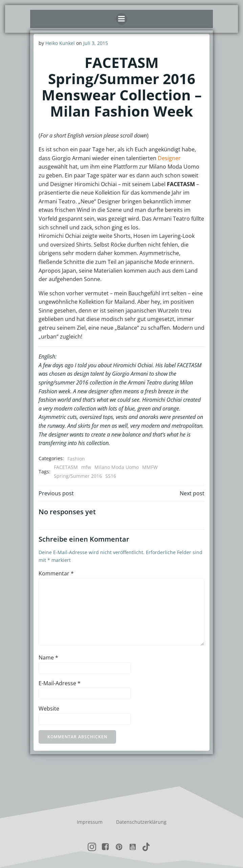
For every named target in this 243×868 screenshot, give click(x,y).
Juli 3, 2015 (96, 43)
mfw (86, 467)
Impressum (90, 822)
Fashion (76, 459)
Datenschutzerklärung (141, 822)
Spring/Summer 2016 (78, 476)
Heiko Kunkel (60, 43)
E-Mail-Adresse (60, 683)
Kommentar (56, 573)
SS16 (111, 476)
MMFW (150, 467)
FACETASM (66, 467)
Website (49, 709)
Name (48, 658)
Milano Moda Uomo (117, 467)
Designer (169, 158)
